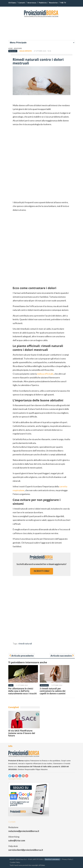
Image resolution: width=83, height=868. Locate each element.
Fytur (43, 865)
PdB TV (63, 3)
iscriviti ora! (42, 571)
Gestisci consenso (52, 859)
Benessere (18, 48)
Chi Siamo (12, 3)
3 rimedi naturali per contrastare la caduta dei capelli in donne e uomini (53, 691)
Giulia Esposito (26, 51)
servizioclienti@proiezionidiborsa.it (26, 850)
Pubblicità (43, 3)
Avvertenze (32, 3)
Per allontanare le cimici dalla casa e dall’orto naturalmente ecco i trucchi (23, 691)
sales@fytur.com (17, 840)
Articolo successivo (61, 656)
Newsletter (53, 3)
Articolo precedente (22, 656)
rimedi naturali (25, 643)
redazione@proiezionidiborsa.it (24, 831)
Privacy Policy (67, 859)
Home (11, 48)
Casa (11, 685)
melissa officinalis (45, 374)
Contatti (22, 3)
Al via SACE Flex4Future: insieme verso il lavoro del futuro (22, 733)
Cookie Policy (15, 862)
